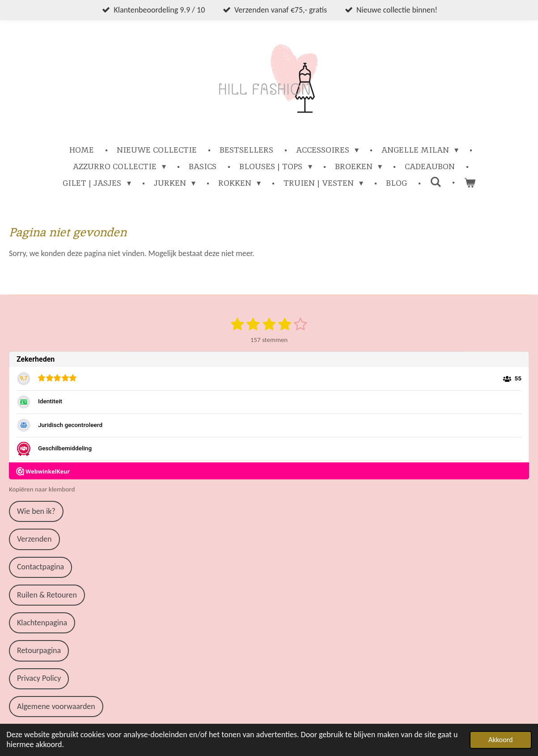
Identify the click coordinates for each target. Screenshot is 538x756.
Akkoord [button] (501, 740)
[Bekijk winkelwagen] (469, 183)
